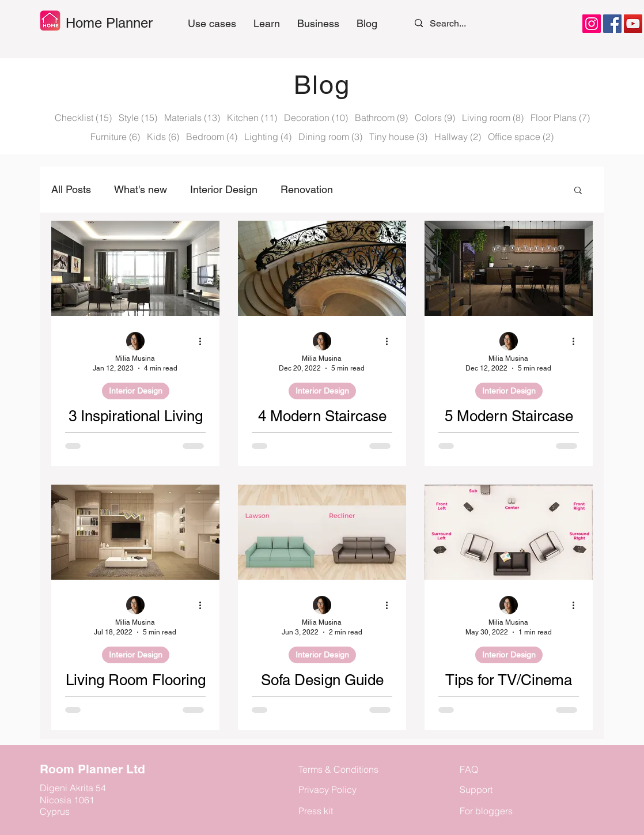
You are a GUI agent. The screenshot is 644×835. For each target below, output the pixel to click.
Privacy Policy (327, 789)
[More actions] (204, 342)
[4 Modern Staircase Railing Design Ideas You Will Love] (322, 268)
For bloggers (486, 811)
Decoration (316, 118)
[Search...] (453, 23)
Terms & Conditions (338, 769)
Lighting (268, 137)
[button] (267, 24)
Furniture (115, 137)
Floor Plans (560, 118)
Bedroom (212, 137)
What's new (141, 189)
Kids (163, 137)
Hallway (458, 137)
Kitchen (252, 118)
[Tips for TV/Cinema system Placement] (509, 532)
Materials (192, 118)
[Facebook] (612, 24)
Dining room (330, 137)
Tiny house (398, 137)
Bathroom (381, 118)
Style (138, 118)
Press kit (316, 811)
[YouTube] (633, 24)
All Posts (71, 189)
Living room (493, 118)
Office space (521, 137)
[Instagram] (592, 24)
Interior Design (224, 189)
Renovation (307, 189)
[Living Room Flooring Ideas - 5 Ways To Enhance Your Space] (135, 532)
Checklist (83, 118)
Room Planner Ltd (92, 769)
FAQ (469, 769)
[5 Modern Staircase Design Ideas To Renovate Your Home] (509, 268)
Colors (435, 118)
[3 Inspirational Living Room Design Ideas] (135, 268)
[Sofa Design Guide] (322, 532)
